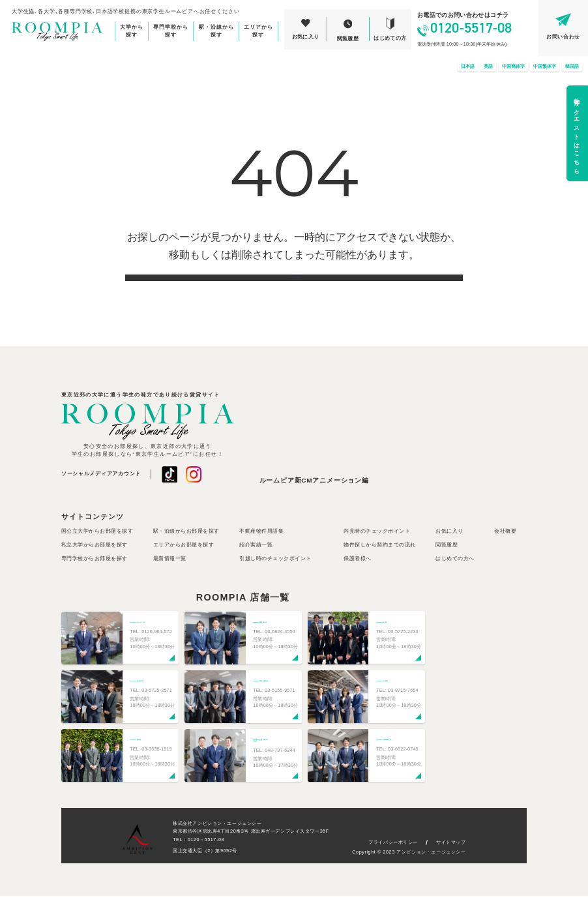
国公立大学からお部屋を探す (97, 557)
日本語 (468, 67)
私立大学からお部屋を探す (95, 571)
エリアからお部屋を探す (184, 571)
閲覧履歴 (447, 571)
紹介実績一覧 (256, 571)
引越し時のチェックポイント (275, 585)
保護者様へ (357, 585)
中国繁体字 (545, 67)
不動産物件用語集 (261, 557)
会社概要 (505, 557)
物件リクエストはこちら (577, 133)
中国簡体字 (513, 67)
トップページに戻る (294, 290)
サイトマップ (451, 868)
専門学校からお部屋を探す (95, 585)
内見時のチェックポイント (377, 557)
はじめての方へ (455, 585)
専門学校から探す (171, 31)
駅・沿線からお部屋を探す (186, 557)
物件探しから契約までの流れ (379, 571)
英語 (488, 67)
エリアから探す (258, 31)
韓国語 (572, 67)
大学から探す (132, 31)
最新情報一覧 (170, 585)
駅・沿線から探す (216, 31)
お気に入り (449, 557)
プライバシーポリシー (393, 868)
